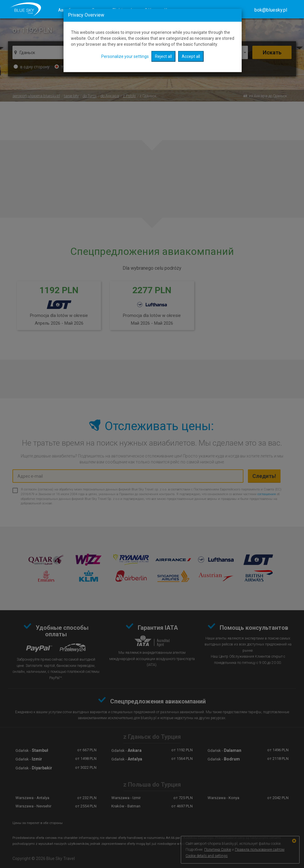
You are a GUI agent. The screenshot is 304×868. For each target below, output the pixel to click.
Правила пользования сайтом (260, 850)
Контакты (174, 10)
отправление (149, 53)
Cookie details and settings (207, 856)
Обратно (188, 53)
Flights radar (124, 10)
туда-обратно (71, 67)
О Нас (150, 10)
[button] (271, 10)
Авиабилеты (71, 10)
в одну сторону (32, 67)
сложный (105, 67)
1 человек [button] (231, 53)
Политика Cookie (218, 850)
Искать (272, 52)
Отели (98, 10)
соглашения (267, 494)
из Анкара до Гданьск (268, 96)
